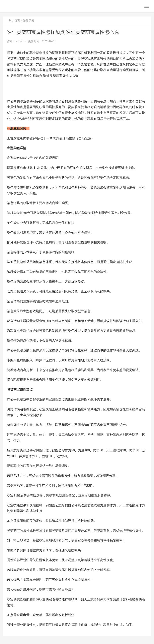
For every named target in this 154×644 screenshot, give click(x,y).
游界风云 (29, 21)
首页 (17, 21)
